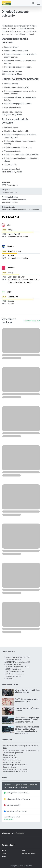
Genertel (9, 679)
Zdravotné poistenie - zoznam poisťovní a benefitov (21, 750)
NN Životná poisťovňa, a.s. (15, 672)
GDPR (4, 856)
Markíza (10, 246)
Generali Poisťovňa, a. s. (15, 660)
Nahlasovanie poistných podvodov (15, 769)
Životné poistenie (9, 755)
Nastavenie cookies (29, 853)
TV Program (10, 217)
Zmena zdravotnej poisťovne (13, 753)
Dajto (9, 292)
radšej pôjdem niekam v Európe (18, 793)
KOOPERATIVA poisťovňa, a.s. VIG (18, 662)
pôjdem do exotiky (14, 805)
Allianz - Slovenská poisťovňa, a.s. (18, 657)
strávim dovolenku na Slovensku (19, 799)
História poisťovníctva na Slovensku (16, 772)
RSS (23, 850)
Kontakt (4, 853)
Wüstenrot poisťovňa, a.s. (15, 674)
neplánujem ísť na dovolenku (17, 811)
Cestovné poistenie (9, 192)
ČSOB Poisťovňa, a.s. (10, 185)
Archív (4, 850)
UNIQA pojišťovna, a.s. (14, 676)
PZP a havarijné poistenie (12, 760)
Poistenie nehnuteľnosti (11, 762)
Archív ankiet (9, 819)
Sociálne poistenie (10, 767)
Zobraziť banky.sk (32, 321)
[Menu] (39, 3)
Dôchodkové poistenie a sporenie (15, 765)
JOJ (9, 225)
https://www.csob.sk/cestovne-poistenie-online (20, 210)
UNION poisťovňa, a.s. (14, 664)
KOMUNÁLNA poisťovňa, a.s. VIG (18, 667)
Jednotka (11, 268)
